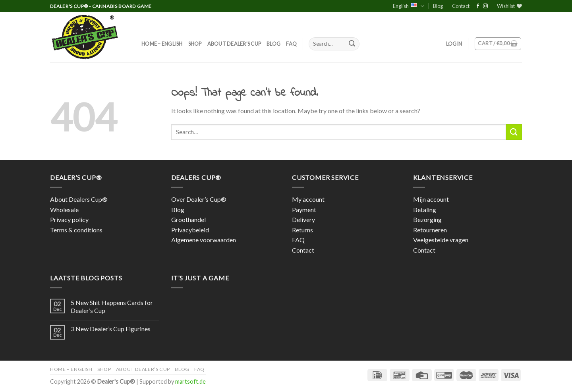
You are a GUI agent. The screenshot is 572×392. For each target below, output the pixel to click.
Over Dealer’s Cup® (199, 199)
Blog (438, 6)
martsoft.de (190, 381)
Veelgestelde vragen (441, 240)
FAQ (291, 44)
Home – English (162, 44)
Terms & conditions (76, 230)
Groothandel (188, 219)
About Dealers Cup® (79, 199)
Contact (461, 6)
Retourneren (430, 230)
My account (308, 199)
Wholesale (64, 210)
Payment (304, 210)
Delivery (303, 219)
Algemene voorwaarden (204, 240)
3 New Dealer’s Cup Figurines (111, 329)
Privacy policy (69, 219)
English (409, 6)
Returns (302, 230)
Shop (195, 44)
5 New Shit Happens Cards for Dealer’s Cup (112, 306)
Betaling (425, 210)
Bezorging (427, 219)
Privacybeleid (190, 230)
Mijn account (431, 199)
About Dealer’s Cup (234, 44)
